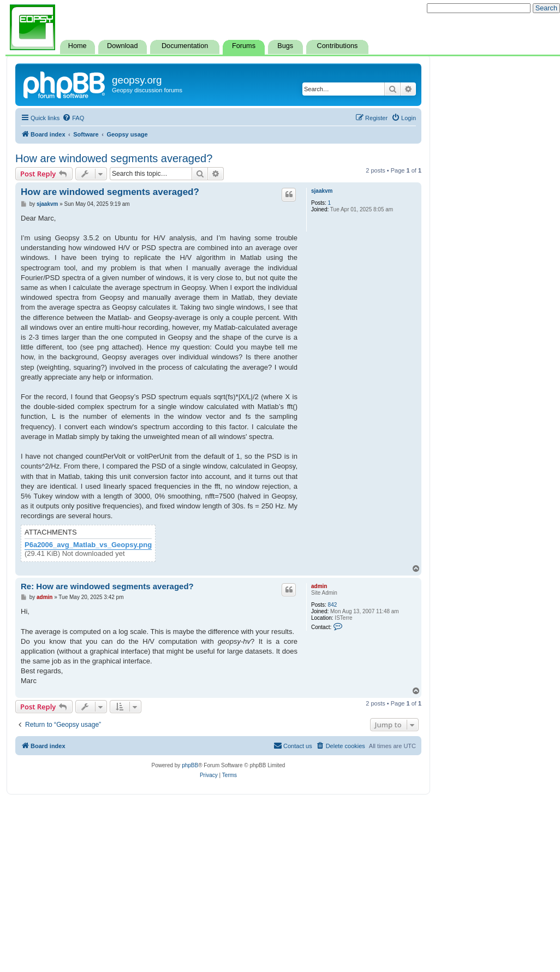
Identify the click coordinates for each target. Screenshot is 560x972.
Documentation (185, 46)
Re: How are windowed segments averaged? (107, 586)
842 (333, 605)
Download (122, 46)
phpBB (190, 765)
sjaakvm (322, 191)
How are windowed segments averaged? (114, 158)
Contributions (338, 46)
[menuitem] (73, 118)
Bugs (285, 46)
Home (78, 46)
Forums (244, 46)
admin (319, 586)
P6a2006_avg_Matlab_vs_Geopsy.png (88, 545)
